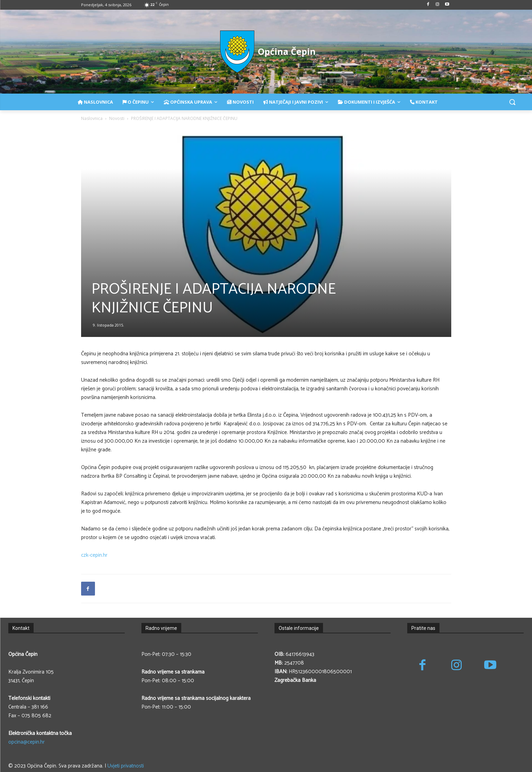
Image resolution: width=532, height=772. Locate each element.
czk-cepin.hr (94, 555)
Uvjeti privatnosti (126, 766)
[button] (512, 102)
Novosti (117, 118)
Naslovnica (92, 118)
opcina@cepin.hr (27, 742)
